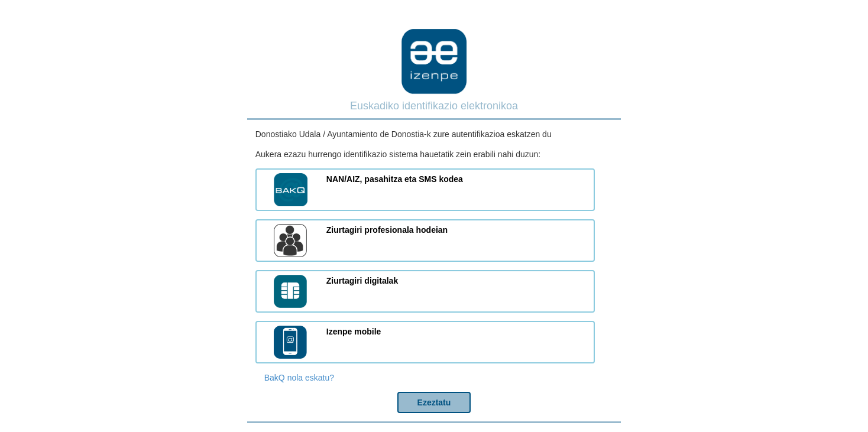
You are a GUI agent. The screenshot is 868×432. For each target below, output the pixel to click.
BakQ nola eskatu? (299, 378)
